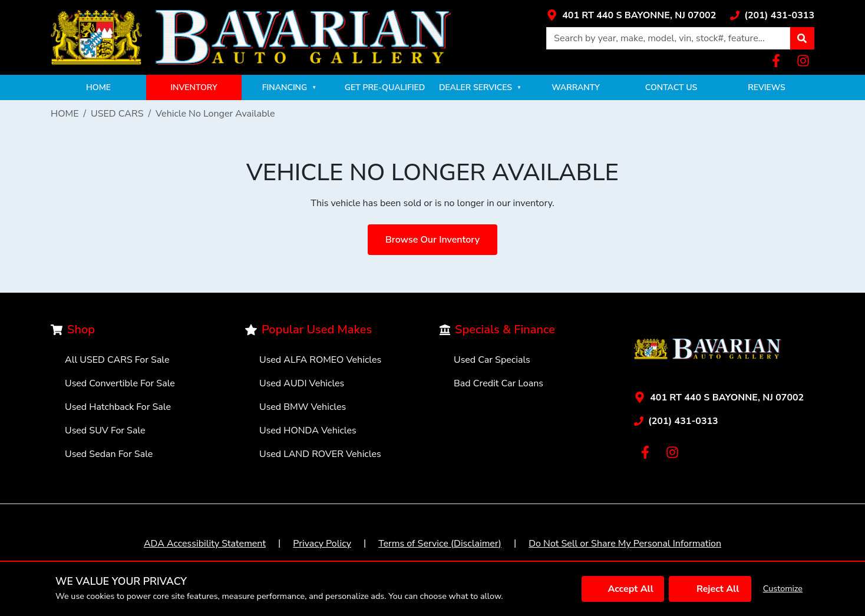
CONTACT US (671, 87)
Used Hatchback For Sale (118, 407)
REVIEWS (766, 87)
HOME (98, 87)
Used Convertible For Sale (120, 383)
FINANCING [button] (289, 87)
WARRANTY (576, 87)
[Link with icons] (631, 15)
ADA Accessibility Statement (205, 544)
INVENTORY (194, 87)
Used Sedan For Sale (109, 454)
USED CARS (117, 114)
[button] (802, 38)
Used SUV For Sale (105, 430)
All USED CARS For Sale (117, 360)
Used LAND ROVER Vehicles (320, 454)
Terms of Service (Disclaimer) (440, 544)
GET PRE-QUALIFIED (385, 87)
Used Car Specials (492, 360)
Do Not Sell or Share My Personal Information (625, 544)
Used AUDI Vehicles (302, 383)
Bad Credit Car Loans (498, 383)
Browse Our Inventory (432, 240)
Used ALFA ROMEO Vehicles (320, 360)
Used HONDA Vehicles (308, 430)
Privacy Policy (322, 544)
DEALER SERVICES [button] (480, 87)
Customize (783, 588)
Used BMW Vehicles (303, 407)
